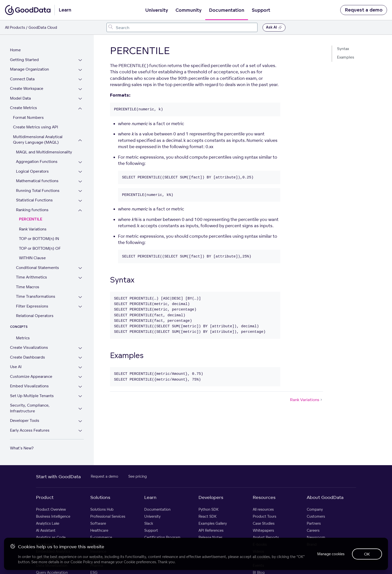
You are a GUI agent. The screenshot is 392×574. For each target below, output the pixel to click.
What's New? (22, 448)
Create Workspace (27, 88)
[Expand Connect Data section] (80, 80)
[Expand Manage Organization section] (80, 70)
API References (211, 530)
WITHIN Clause (32, 258)
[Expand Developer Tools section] (80, 421)
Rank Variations (33, 229)
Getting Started (24, 60)
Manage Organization (29, 69)
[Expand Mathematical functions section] (80, 182)
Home (15, 50)
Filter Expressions (32, 306)
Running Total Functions (38, 191)
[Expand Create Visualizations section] (80, 348)
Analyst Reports (266, 537)
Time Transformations (36, 296)
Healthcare (99, 530)
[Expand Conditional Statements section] (80, 268)
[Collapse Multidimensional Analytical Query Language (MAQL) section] (80, 140)
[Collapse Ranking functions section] (80, 211)
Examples (346, 57)
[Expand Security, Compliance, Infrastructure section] (80, 409)
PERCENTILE (31, 219)
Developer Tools (25, 420)
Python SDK (208, 509)
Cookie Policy (82, 562)
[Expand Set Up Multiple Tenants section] (80, 396)
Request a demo (364, 10)
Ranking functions (32, 210)
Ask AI (274, 28)
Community (188, 10)
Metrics (23, 338)
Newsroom (316, 537)
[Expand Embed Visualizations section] (80, 387)
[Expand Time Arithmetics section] (80, 278)
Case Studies (264, 523)
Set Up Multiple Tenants (32, 396)
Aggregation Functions (37, 162)
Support (261, 10)
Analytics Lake (48, 523)
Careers (313, 530)
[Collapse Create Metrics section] (80, 108)
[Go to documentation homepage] (28, 10)
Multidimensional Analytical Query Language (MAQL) (38, 140)
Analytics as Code (51, 537)
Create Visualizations (29, 347)
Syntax (343, 49)
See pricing (137, 476)
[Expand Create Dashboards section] (80, 358)
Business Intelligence (53, 516)
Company (315, 509)
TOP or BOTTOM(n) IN (39, 239)
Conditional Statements (37, 268)
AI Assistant (46, 530)
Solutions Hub (102, 509)
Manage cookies (330, 554)
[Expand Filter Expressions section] (80, 307)
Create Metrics (23, 108)
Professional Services (108, 516)
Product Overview (51, 509)
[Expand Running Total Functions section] (80, 191)
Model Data (20, 98)
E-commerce (101, 537)
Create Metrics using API (35, 127)
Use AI (16, 367)
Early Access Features (30, 430)
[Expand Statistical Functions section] (80, 201)
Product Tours (264, 516)
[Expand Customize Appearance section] (80, 377)
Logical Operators (32, 171)
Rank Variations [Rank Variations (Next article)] (306, 400)
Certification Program (162, 537)
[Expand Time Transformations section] (80, 297)
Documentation (227, 10)
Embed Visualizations (29, 386)
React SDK (207, 516)
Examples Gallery (213, 523)
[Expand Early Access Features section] (80, 431)
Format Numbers (28, 117)
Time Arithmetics (31, 277)
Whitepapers (263, 530)
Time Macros (28, 287)
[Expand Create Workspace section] (80, 89)
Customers (316, 516)
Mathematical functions (37, 181)
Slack (149, 523)
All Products (15, 27)
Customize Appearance (31, 376)
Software (98, 523)
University (157, 10)
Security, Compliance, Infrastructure (30, 408)
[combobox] (182, 27)
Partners (314, 523)
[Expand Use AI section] (80, 367)
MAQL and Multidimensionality (44, 152)
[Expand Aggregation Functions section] (80, 162)
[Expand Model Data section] (80, 99)
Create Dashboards (27, 357)
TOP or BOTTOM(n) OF (40, 248)
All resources (263, 509)
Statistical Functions (34, 200)
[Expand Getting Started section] (80, 60)
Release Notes (210, 537)
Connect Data (22, 79)
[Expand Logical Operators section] (80, 172)
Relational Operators (35, 316)
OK (367, 554)
